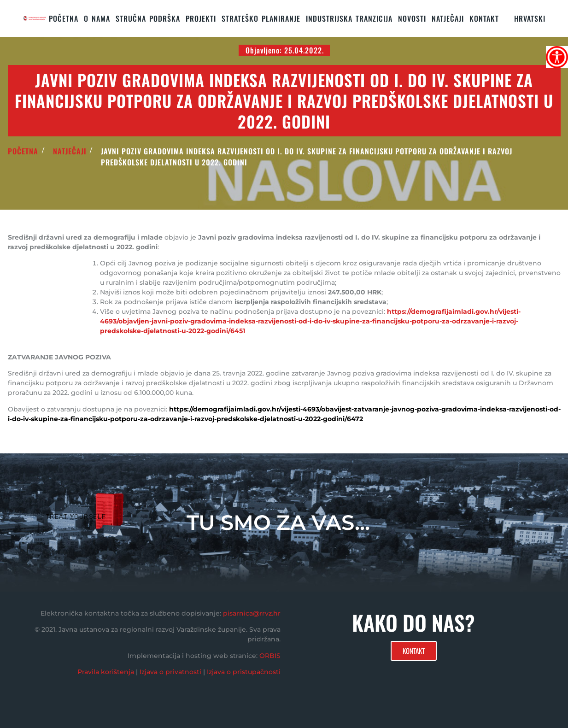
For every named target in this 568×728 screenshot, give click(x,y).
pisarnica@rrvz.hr (252, 613)
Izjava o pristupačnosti (244, 672)
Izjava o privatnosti (170, 672)
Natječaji (448, 18)
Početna (64, 18)
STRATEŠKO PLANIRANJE (261, 18)
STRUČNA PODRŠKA (148, 18)
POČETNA (23, 151)
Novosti (412, 18)
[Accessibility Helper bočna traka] (557, 57)
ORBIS (270, 656)
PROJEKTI (201, 18)
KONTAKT (484, 18)
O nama (97, 18)
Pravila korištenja (106, 672)
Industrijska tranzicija (349, 18)
